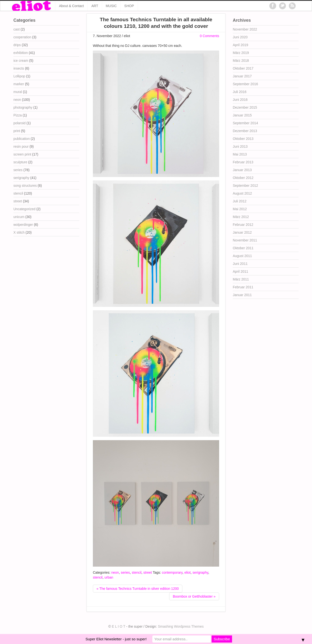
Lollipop (19, 76)
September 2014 (245, 123)
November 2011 (245, 240)
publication (22, 139)
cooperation (22, 37)
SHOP (129, 6)
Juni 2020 (240, 37)
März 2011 (241, 279)
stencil (137, 572)
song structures (25, 186)
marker (19, 84)
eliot (187, 572)
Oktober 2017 (243, 68)
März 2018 (241, 61)
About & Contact (71, 6)
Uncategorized (24, 209)
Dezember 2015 (245, 107)
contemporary (172, 572)
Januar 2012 (242, 232)
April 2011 (240, 271)
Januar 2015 (242, 115)
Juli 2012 (240, 201)
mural (18, 92)
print (17, 131)
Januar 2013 (242, 170)
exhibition (21, 53)
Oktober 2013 (243, 139)
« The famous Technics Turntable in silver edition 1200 (138, 589)
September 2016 (245, 84)
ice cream (21, 61)
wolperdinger (23, 225)
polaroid (19, 123)
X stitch (19, 232)
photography (23, 107)
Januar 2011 (242, 295)
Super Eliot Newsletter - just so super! (116, 639)
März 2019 (241, 53)
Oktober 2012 (243, 178)
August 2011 (242, 256)
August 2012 (242, 193)
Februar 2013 (243, 162)
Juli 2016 (240, 92)
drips (17, 45)
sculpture (20, 162)
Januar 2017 (242, 76)
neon (115, 572)
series (125, 572)
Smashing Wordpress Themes (181, 626)
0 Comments (210, 36)
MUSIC (111, 6)
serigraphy (200, 572)
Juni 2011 (240, 264)
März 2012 (241, 217)
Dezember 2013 (245, 131)
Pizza (18, 115)
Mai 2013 (240, 154)
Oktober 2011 (243, 248)
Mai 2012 (240, 209)
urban (109, 577)
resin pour (21, 146)
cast (17, 29)
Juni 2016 (240, 100)
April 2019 (240, 45)
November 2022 (245, 29)
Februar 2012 (243, 225)
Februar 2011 (243, 287)
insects (19, 68)
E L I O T (119, 626)
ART (95, 6)
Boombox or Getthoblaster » (194, 596)
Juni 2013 (240, 146)
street (148, 572)
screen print (22, 154)
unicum (19, 217)
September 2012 (245, 186)
